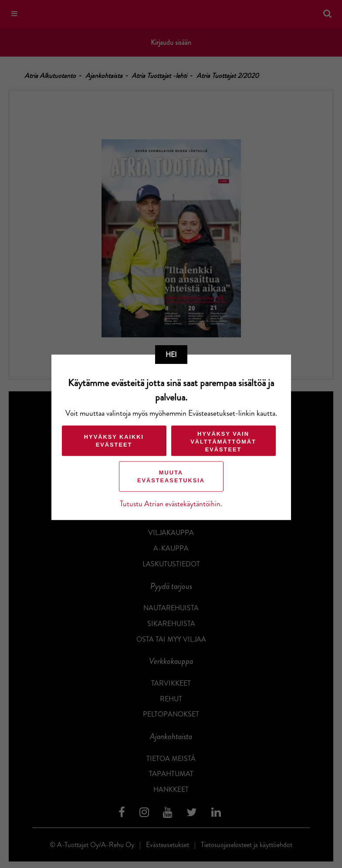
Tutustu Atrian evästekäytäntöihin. (171, 504)
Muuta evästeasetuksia (171, 476)
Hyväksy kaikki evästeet (114, 441)
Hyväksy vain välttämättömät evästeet (223, 442)
